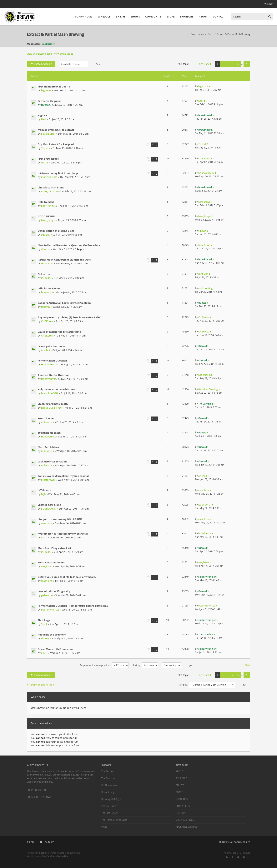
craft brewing (205, 288)
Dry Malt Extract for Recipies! (56, 144)
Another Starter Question (54, 375)
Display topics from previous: (104, 665)
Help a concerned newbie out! (56, 389)
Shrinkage (44, 620)
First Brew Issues (48, 159)
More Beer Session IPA (52, 562)
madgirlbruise (49, 177)
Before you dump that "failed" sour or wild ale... (67, 577)
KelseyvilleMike (206, 173)
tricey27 (46, 307)
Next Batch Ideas (48, 447)
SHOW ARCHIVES (185, 820)
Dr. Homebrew (109, 785)
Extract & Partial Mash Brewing (55, 34)
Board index (197, 34)
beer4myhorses (50, 610)
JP (54, 44)
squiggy (46, 235)
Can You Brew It (110, 806)
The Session (108, 771)
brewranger (48, 292)
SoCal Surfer (48, 134)
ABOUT (203, 17)
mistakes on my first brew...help (58, 173)
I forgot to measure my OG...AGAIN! (60, 519)
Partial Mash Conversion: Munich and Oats (64, 260)
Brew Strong (108, 792)
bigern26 (46, 90)
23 (247, 64)
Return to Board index (41, 685)
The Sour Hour (109, 778)
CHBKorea (47, 321)
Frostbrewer (48, 480)
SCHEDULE (104, 17)
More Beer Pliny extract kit (54, 548)
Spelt (44, 624)
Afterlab (203, 476)
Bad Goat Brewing (208, 389)
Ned (44, 119)
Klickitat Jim (204, 375)
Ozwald (203, 346)
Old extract (45, 274)
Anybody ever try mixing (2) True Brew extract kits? (70, 317)
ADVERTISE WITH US (186, 827)
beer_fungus (48, 206)
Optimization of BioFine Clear (56, 231)
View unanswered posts (40, 54)
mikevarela (48, 422)
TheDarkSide (206, 404)
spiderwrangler (207, 577)
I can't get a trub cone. (52, 346)
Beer (210, 34)
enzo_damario (49, 191)
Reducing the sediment (52, 635)
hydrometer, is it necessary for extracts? (63, 534)
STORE (171, 17)
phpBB (43, 853)
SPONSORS (187, 17)
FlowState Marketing (57, 856)
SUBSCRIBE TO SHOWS (39, 797)
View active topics (64, 54)
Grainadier (47, 263)
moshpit (46, 350)
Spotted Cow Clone (49, 505)
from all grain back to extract (56, 130)
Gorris (45, 162)
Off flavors (44, 490)
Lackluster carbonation (52, 461)
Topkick (46, 148)
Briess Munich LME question (55, 649)
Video (104, 827)
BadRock (47, 44)
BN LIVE (121, 17)
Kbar (201, 101)
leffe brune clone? (49, 288)
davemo (46, 249)
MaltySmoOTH (50, 393)
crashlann (204, 490)
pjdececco (47, 595)
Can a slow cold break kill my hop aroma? (63, 476)
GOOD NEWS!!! (47, 216)
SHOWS (135, 17)
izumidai (46, 278)
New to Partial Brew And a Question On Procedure (69, 245)
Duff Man (203, 274)
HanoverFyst (48, 364)
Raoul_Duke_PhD (51, 408)
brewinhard (205, 115)
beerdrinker (205, 534)
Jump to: (183, 685)
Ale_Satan (47, 566)
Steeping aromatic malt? (53, 404)
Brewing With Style (111, 799)
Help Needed (46, 202)
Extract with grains (50, 101)
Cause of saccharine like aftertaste (59, 332)
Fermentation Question (52, 361)
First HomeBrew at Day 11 (54, 87)
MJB (43, 494)
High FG (43, 115)
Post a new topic (41, 64)
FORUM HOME (84, 17)
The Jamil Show (109, 813)
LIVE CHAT (181, 813)
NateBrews (204, 159)
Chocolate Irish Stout (51, 187)
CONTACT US (183, 806)
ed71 (44, 537)
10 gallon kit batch (49, 433)
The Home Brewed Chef (114, 820)
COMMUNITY (153, 17)
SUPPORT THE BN (36, 790)
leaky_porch (205, 505)
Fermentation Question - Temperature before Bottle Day (73, 606)
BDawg (45, 105)
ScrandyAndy (49, 509)
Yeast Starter (46, 418)
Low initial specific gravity (54, 591)
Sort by (145, 665)
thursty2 (46, 638)
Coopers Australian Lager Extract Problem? (64, 303)
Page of (204, 64)
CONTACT (219, 17)
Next (248, 665)
